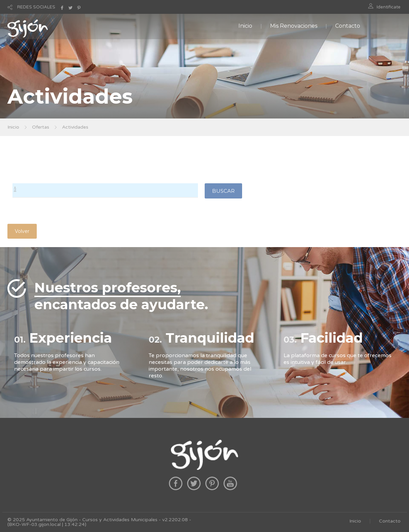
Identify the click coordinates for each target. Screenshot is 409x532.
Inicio (245, 26)
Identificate (389, 7)
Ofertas (41, 127)
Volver (22, 231)
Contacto (348, 26)
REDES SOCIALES (36, 7)
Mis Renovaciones (294, 26)
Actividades (75, 127)
